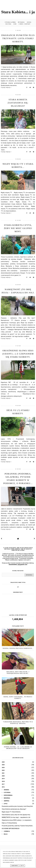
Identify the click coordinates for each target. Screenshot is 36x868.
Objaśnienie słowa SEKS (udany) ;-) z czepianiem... (17, 820)
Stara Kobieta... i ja (18, 12)
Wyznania (21, 22)
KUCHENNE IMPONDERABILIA (11, 829)
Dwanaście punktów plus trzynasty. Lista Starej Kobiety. (18, 38)
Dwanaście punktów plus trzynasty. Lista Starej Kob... (18, 806)
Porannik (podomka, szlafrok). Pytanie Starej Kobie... (18, 826)
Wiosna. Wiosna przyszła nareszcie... (18, 648)
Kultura (8, 24)
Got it (22, 866)
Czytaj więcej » (6, 87)
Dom (15, 24)
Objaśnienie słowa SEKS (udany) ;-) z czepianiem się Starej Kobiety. (18, 354)
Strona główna (10, 22)
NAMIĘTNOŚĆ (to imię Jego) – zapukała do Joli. (16, 817)
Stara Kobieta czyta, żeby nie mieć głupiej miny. (18, 228)
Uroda (29, 22)
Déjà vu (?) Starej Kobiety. (9, 823)
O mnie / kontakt (25, 24)
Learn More (15, 866)
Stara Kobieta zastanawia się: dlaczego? (18, 103)
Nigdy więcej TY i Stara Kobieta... (12, 812)
